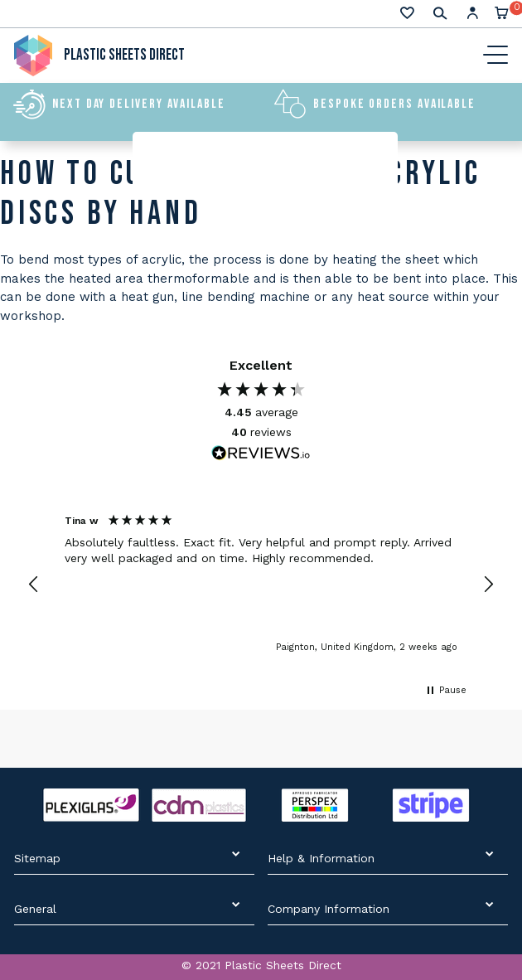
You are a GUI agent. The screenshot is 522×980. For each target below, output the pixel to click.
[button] (34, 585)
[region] (261, 585)
